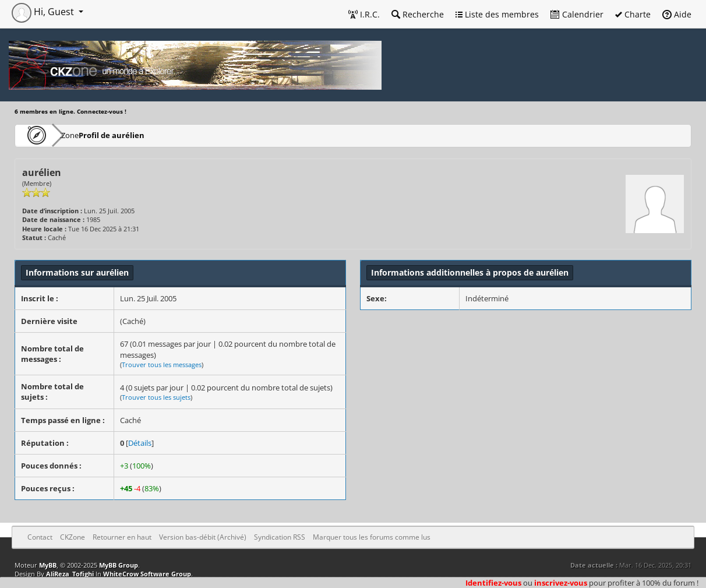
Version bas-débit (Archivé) (203, 537)
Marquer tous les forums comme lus (372, 537)
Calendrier (577, 14)
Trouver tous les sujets (156, 397)
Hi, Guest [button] (44, 12)
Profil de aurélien (145, 135)
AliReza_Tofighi (70, 574)
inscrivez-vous (561, 583)
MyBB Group (119, 565)
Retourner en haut (122, 537)
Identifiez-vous (493, 583)
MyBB (48, 565)
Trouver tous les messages (162, 365)
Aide (677, 14)
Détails (140, 443)
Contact (40, 537)
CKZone (82, 135)
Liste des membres (497, 14)
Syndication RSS (280, 537)
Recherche (418, 14)
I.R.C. (364, 14)
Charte (633, 14)
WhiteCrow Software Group (147, 574)
